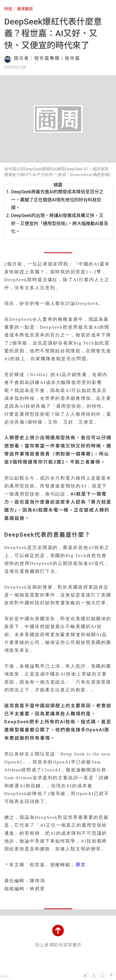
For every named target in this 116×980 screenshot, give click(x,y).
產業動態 (25, 9)
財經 (8, 9)
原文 (81, 865)
